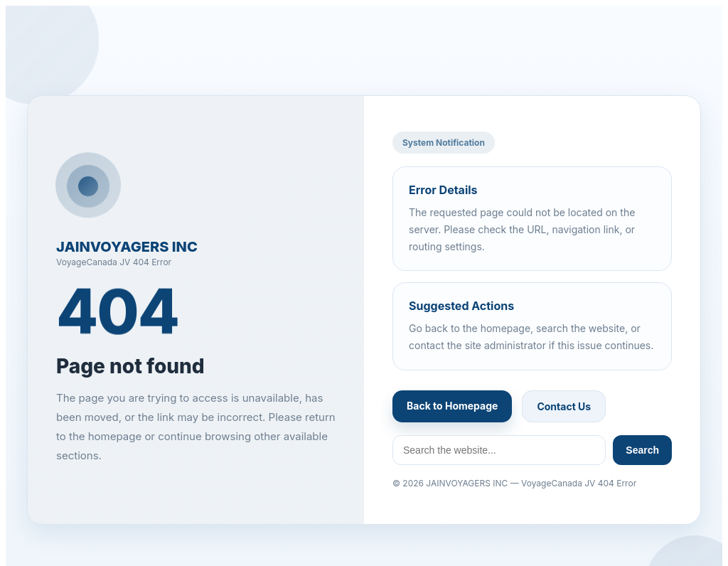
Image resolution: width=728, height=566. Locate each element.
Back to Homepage (452, 406)
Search (642, 450)
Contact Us (564, 406)
